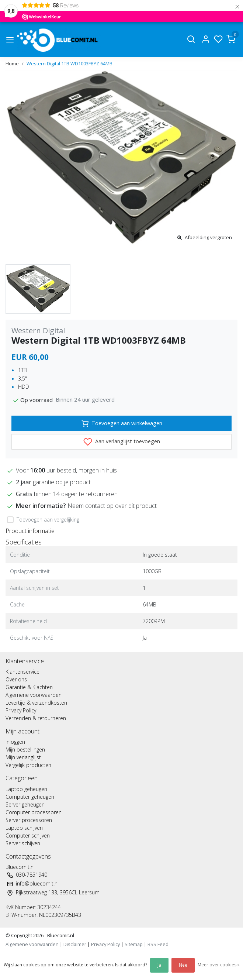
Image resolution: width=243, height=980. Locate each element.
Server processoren (29, 820)
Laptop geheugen (26, 789)
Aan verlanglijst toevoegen (122, 442)
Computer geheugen (30, 797)
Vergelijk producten (28, 765)
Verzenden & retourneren (36, 718)
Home (12, 63)
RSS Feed (158, 944)
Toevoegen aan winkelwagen (122, 423)
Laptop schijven (24, 828)
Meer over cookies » (219, 965)
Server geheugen (25, 804)
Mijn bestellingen (25, 749)
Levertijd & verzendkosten (36, 703)
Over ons (16, 679)
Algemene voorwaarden (34, 695)
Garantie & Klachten (29, 687)
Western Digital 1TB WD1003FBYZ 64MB (70, 63)
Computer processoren (34, 812)
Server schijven (23, 843)
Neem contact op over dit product (112, 506)
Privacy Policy (21, 710)
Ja (159, 965)
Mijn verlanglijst (23, 757)
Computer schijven (28, 835)
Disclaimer (75, 944)
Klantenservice (22, 672)
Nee (183, 965)
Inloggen (15, 742)
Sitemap (134, 944)
